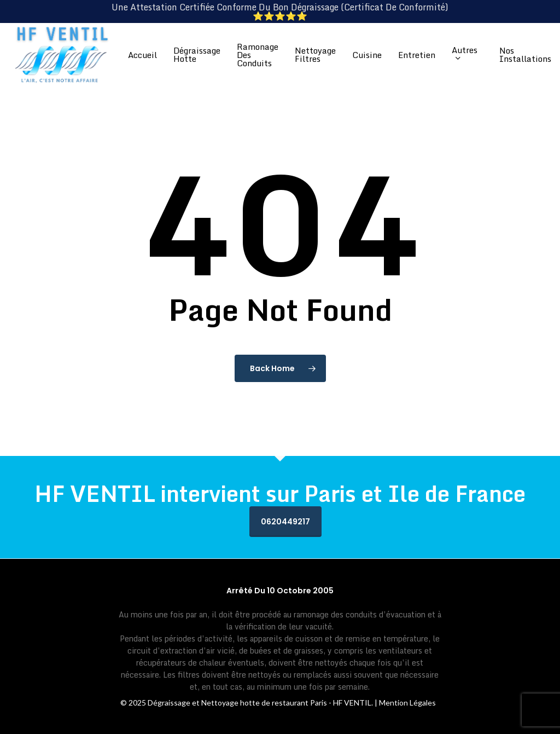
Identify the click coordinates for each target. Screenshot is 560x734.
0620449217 (285, 522)
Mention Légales (407, 703)
